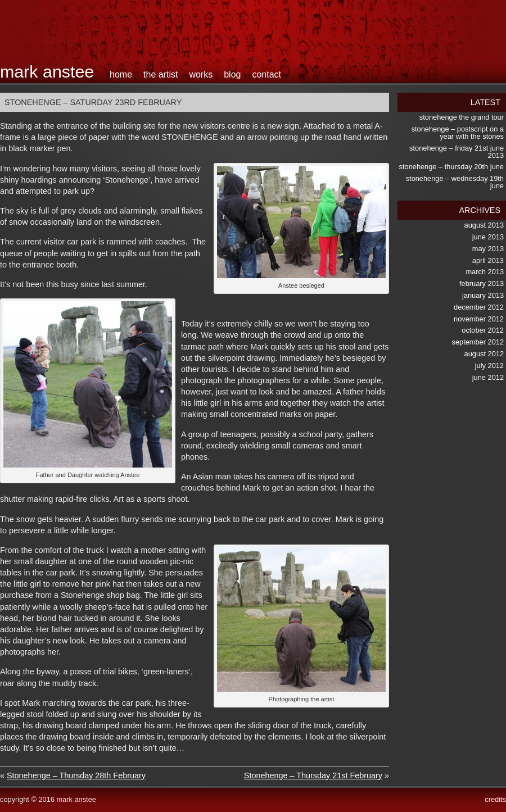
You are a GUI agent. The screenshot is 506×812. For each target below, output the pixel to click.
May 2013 (488, 249)
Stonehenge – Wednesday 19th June (455, 182)
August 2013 (484, 225)
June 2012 (488, 377)
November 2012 (479, 319)
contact (266, 74)
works (201, 74)
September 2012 (478, 342)
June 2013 (488, 237)
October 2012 (483, 330)
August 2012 (484, 354)
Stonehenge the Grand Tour (462, 117)
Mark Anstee (47, 71)
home (121, 74)
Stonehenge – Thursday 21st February (313, 775)
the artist (161, 74)
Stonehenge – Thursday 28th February (76, 775)
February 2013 (482, 283)
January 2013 (483, 295)
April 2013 (488, 260)
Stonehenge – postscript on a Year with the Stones (458, 133)
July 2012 (489, 366)
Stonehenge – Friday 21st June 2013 (457, 152)
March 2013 (485, 272)
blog (232, 74)
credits (495, 799)
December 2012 (479, 307)
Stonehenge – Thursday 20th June (451, 167)
